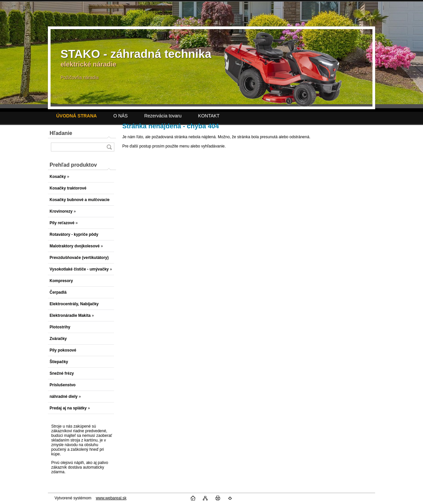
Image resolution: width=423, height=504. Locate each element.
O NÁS (121, 116)
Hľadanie (61, 133)
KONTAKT (209, 116)
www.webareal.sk (111, 498)
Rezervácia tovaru (163, 116)
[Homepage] (77, 116)
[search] (109, 147)
